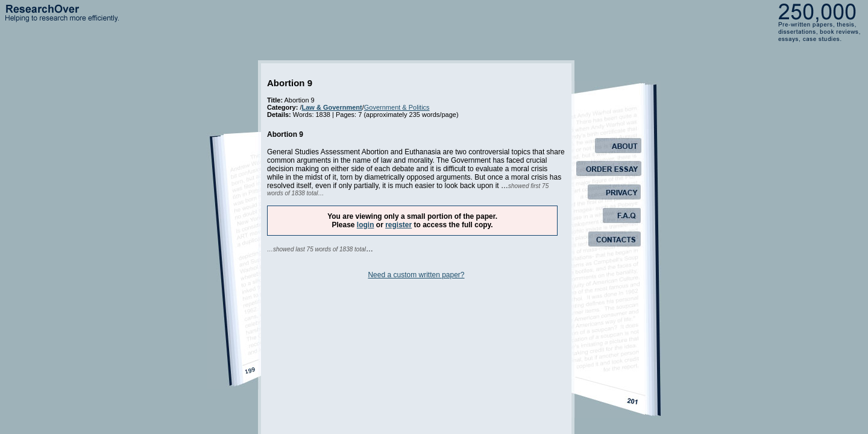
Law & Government (332, 107)
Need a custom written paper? (416, 275)
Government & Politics (397, 107)
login (366, 225)
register (398, 225)
